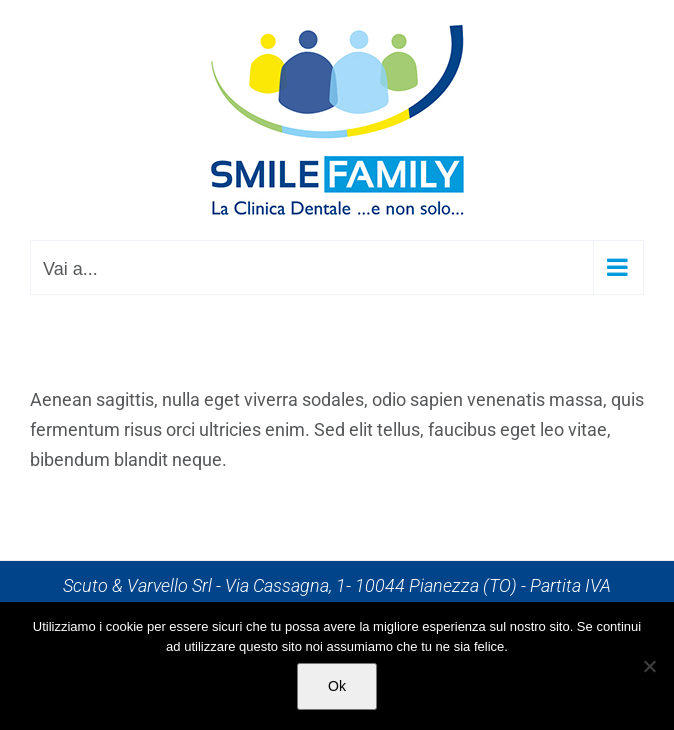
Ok (337, 686)
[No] (649, 666)
